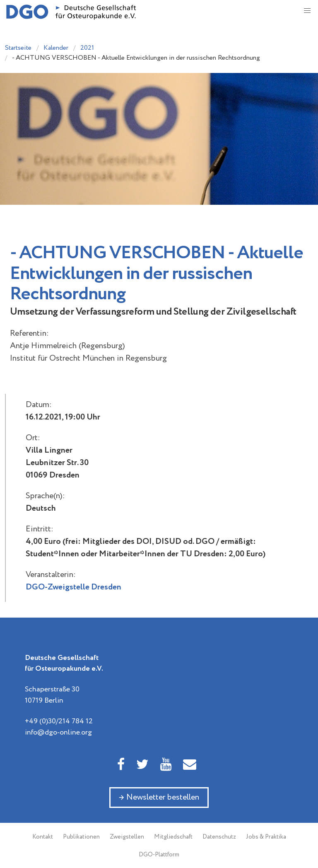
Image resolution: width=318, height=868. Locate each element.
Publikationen (81, 837)
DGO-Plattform (159, 855)
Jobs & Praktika (266, 837)
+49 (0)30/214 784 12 (59, 721)
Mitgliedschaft (173, 837)
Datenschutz (219, 837)
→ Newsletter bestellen (159, 797)
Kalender (56, 48)
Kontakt (43, 837)
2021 (87, 48)
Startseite (18, 48)
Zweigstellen (127, 837)
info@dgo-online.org (58, 732)
